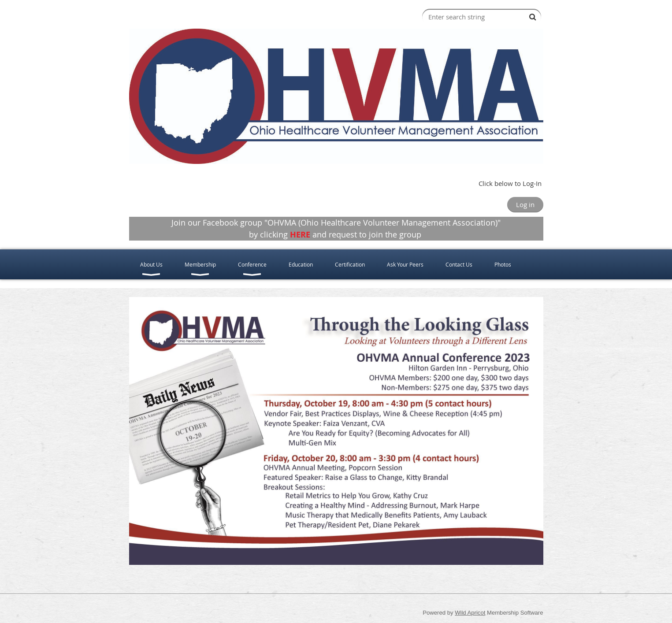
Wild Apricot (470, 613)
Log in (525, 204)
